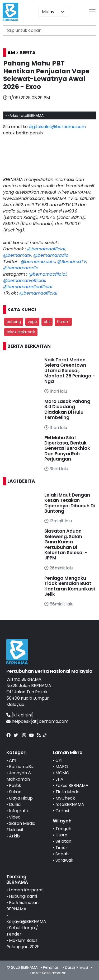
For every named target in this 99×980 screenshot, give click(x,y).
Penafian (51, 967)
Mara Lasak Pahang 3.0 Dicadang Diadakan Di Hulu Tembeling (67, 409)
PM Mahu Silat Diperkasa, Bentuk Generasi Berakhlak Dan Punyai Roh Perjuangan (67, 448)
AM (11, 53)
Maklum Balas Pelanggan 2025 (23, 944)
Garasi (62, 811)
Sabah (62, 854)
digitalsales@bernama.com (57, 127)
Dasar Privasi (76, 967)
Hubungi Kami (23, 896)
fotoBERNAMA (70, 804)
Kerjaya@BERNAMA (26, 921)
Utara (61, 835)
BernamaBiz (21, 767)
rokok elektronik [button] (21, 332)
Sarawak (64, 860)
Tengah (63, 829)
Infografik (19, 811)
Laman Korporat (26, 890)
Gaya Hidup (21, 798)
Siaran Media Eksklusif (21, 827)
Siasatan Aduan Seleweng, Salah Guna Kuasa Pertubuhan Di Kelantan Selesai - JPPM (66, 544)
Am (13, 760)
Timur (61, 848)
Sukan (15, 792)
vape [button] (32, 322)
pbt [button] (47, 322)
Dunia (15, 804)
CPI (59, 760)
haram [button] (63, 322)
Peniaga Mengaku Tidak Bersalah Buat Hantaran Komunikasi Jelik (70, 586)
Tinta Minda (67, 792)
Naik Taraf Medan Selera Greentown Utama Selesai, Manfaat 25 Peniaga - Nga (70, 371)
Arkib (14, 836)
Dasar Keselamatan (48, 973)
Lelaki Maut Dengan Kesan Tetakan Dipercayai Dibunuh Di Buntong (70, 503)
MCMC (62, 773)
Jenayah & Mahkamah (19, 776)
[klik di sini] (23, 715)
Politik (15, 785)
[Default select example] (53, 12)
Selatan (63, 841)
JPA (59, 779)
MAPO (62, 767)
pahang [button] (14, 322)
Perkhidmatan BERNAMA (22, 906)
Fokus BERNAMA (72, 785)
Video (15, 817)
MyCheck (65, 798)
